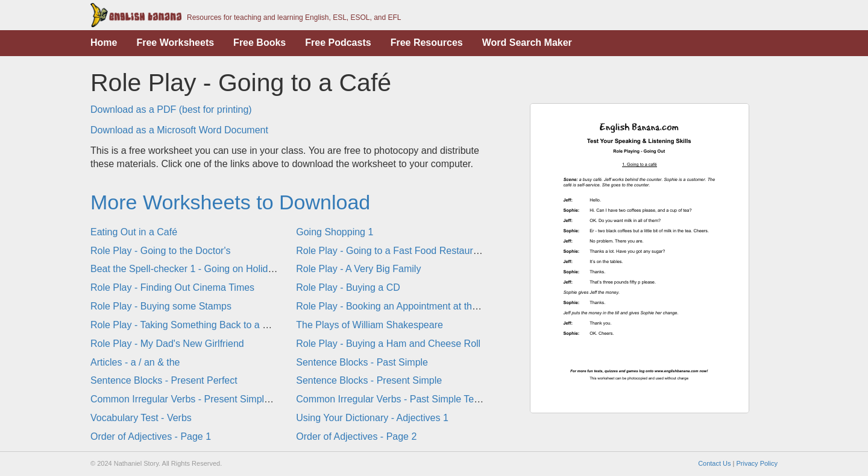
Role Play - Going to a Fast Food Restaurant (391, 251)
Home (104, 43)
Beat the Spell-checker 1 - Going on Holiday (184, 269)
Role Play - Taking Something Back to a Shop (188, 325)
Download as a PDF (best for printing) (171, 109)
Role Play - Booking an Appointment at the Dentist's (406, 306)
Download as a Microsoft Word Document (179, 130)
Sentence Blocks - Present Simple (369, 380)
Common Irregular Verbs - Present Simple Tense (194, 399)
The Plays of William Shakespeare (370, 325)
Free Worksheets (175, 43)
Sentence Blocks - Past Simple (362, 362)
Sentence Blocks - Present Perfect (164, 380)
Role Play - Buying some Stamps (161, 306)
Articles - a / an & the (135, 362)
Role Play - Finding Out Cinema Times (172, 287)
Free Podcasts (338, 43)
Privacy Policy (757, 463)
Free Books (259, 43)
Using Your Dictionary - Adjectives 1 (372, 418)
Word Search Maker (527, 43)
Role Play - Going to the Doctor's (161, 251)
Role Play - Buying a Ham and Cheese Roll (388, 344)
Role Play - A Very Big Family (358, 269)
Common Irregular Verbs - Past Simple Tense (393, 399)
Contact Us (714, 463)
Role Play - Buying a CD (348, 287)
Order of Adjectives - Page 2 (356, 436)
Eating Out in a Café (134, 232)
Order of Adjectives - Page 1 (151, 436)
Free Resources (427, 43)
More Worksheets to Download (230, 202)
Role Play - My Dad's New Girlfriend (167, 344)
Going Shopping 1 (335, 232)
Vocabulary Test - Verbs (141, 418)
